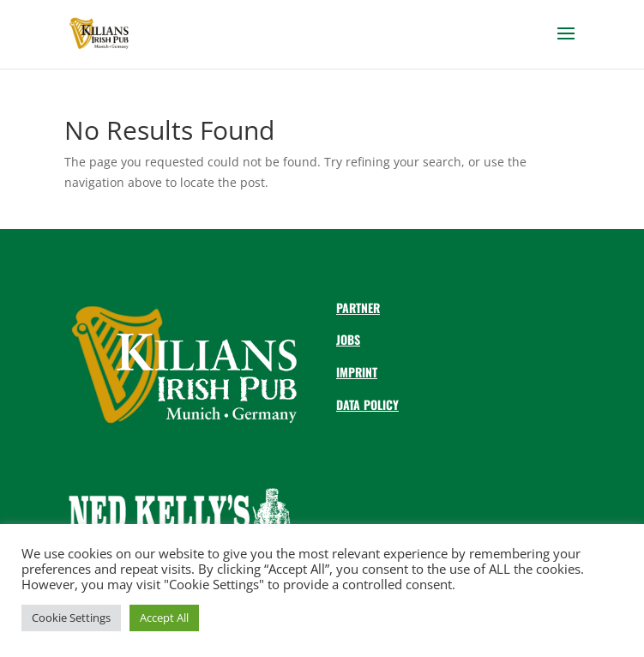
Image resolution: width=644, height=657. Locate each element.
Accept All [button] (164, 618)
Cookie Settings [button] (71, 618)
